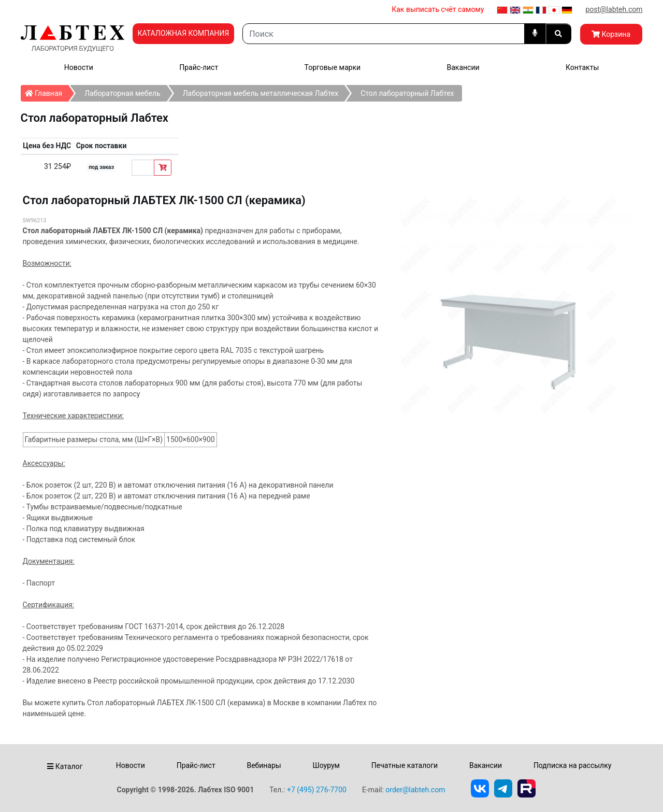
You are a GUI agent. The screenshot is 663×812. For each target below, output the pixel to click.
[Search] (383, 34)
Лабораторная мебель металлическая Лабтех (261, 93)
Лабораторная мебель (122, 93)
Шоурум (326, 765)
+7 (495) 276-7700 (317, 790)
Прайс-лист (199, 67)
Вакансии (463, 67)
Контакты (582, 67)
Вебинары (264, 765)
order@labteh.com (415, 790)
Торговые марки (333, 67)
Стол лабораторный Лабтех (407, 93)
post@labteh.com (614, 9)
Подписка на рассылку (573, 765)
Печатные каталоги (405, 765)
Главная (47, 91)
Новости (79, 67)
